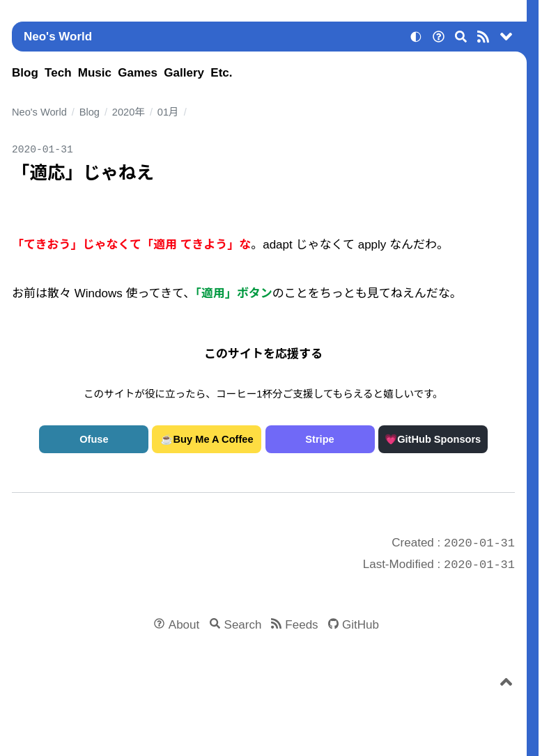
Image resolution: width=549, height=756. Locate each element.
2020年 (129, 112)
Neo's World (58, 37)
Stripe (319, 439)
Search (243, 625)
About (184, 625)
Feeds (301, 625)
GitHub (361, 625)
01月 (168, 112)
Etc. (221, 73)
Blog (25, 73)
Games (138, 73)
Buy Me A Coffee (214, 439)
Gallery (184, 73)
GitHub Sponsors (439, 439)
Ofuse (94, 439)
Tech (58, 73)
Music (95, 73)
